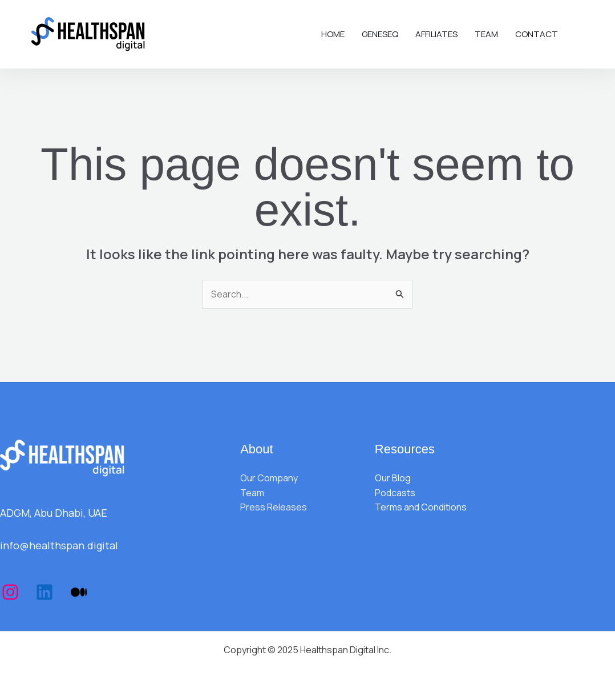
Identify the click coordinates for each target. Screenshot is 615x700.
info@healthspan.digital (59, 545)
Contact (537, 34)
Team (486, 34)
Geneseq (380, 34)
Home (333, 34)
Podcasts (395, 493)
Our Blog (393, 478)
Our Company (269, 478)
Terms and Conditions (421, 507)
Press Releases (274, 507)
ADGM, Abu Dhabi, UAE (54, 513)
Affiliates (436, 34)
